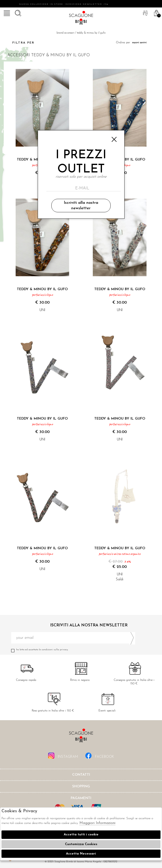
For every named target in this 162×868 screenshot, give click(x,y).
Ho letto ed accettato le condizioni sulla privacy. (73, 650)
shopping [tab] (81, 787)
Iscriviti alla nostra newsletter (81, 206)
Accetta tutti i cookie (81, 835)
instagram (63, 756)
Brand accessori (65, 33)
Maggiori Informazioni (97, 823)
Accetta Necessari (81, 854)
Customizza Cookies (81, 844)
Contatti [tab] (81, 775)
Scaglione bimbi (81, 19)
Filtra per (19, 43)
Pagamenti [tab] (81, 798)
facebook (100, 756)
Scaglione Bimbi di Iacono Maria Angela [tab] (81, 737)
